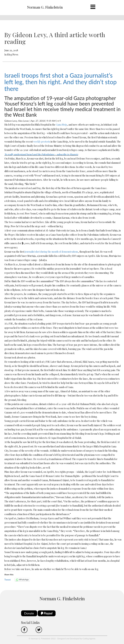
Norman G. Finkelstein (45, 7)
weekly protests (42, 142)
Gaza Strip (61, 125)
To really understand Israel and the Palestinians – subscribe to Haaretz (41, 154)
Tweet (8, 580)
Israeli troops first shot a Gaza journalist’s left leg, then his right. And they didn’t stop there (60, 82)
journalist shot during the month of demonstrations (51, 252)
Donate (29, 613)
